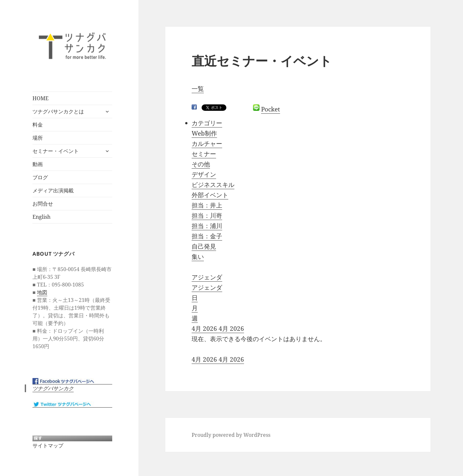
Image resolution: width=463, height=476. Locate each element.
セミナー (204, 154)
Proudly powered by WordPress (231, 435)
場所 (38, 138)
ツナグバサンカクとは (58, 111)
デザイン (204, 174)
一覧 (198, 89)
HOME (41, 98)
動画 (38, 164)
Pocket (271, 109)
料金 (38, 125)
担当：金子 (207, 236)
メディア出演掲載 (53, 190)
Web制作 (204, 133)
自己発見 (204, 246)
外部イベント (210, 195)
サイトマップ (48, 445)
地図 (42, 292)
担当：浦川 (207, 226)
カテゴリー (207, 123)
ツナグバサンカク (53, 388)
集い (198, 257)
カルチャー (207, 144)
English (41, 217)
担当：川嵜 (207, 216)
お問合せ (43, 204)
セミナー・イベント (56, 151)
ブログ (40, 177)
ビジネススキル (213, 185)
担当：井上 (207, 205)
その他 (201, 164)
